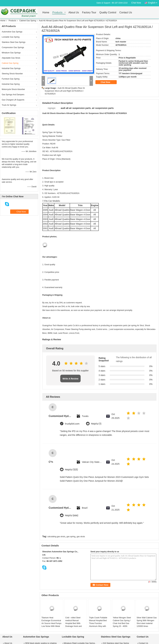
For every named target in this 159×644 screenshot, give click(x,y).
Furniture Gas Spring (11, 79)
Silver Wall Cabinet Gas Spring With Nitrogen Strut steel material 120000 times (147, 622)
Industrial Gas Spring (11, 84)
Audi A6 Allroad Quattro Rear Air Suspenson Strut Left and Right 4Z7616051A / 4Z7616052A (65, 91)
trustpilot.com (72, 424)
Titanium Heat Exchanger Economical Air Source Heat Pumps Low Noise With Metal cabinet (51, 623)
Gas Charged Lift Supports (13, 100)
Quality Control (108, 13)
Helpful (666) (72, 516)
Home (46, 13)
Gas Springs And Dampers (13, 95)
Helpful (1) (96, 424)
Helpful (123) (71, 470)
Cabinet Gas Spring (28, 21)
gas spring (71, 537)
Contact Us (126, 13)
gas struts (81, 537)
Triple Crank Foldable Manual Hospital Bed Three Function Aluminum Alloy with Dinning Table (98, 623)
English (154, 2)
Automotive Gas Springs (12, 32)
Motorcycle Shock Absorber (13, 89)
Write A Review (70, 379)
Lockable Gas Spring (11, 37)
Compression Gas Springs (13, 47)
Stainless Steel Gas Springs (14, 42)
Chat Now (136, 3)
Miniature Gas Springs (11, 53)
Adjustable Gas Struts (11, 58)
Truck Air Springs (9, 105)
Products (57, 13)
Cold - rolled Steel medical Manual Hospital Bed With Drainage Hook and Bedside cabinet (73, 623)
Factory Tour (89, 13)
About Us (74, 13)
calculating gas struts (56, 537)
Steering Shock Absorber (12, 74)
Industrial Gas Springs (11, 68)
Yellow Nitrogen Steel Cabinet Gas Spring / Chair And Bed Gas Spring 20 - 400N (122, 622)
